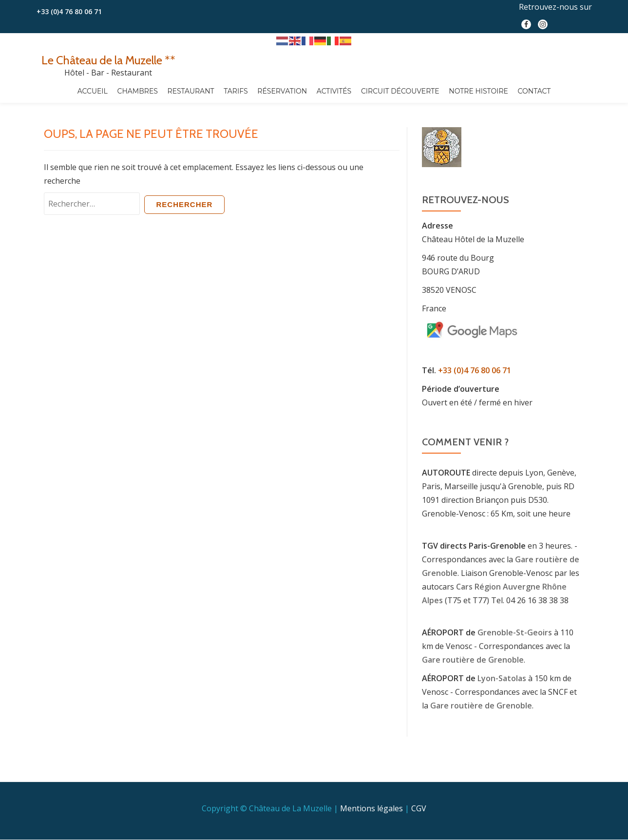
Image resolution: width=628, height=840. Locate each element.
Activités (334, 91)
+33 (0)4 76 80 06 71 (69, 11)
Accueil (93, 91)
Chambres (138, 91)
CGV (419, 788)
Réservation (282, 91)
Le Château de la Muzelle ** (108, 60)
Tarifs (236, 91)
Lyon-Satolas (502, 678)
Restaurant (191, 91)
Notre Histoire (478, 91)
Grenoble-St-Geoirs (515, 632)
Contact (534, 91)
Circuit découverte (400, 91)
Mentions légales (371, 788)
